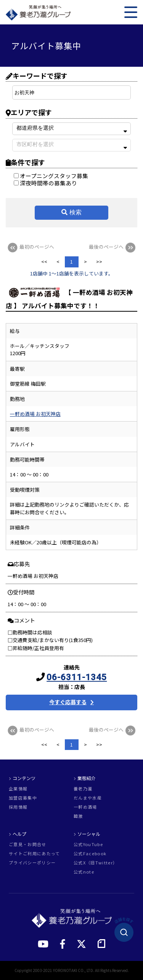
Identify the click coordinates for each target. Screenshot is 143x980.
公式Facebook (90, 854)
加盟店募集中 (23, 798)
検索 (76, 212)
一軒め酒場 (85, 807)
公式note (84, 872)
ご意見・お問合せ (28, 844)
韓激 (78, 816)
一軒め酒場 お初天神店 (35, 414)
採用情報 (18, 807)
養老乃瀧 (83, 789)
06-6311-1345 (77, 677)
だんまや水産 (88, 798)
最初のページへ (30, 247)
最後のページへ (113, 247)
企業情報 (18, 789)
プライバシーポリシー (32, 863)
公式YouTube (88, 844)
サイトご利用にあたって (35, 854)
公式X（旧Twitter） (96, 863)
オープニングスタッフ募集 (51, 176)
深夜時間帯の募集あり (45, 183)
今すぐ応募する (68, 702)
